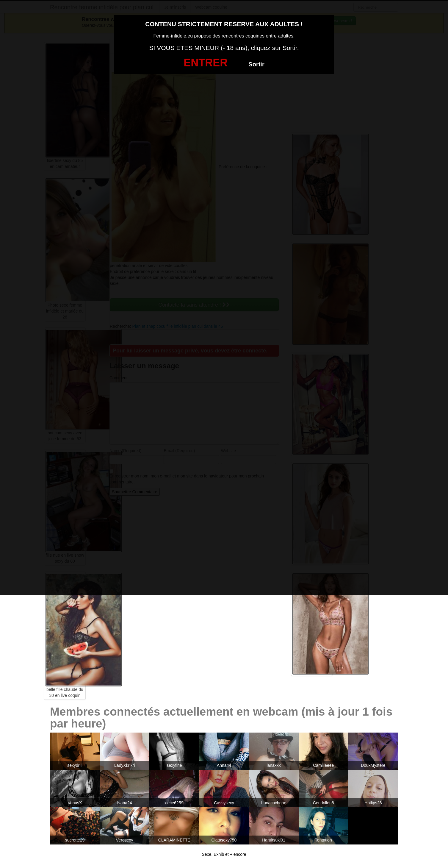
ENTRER (206, 63)
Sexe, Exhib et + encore (224, 854)
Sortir (256, 64)
